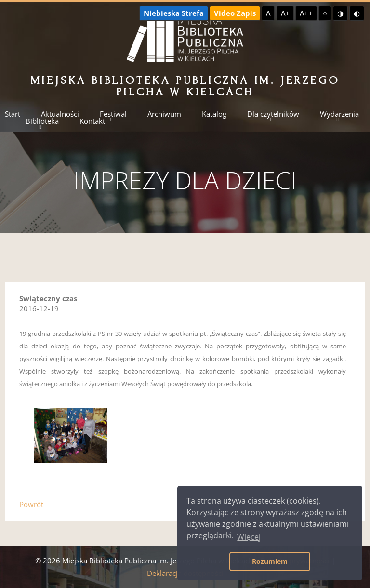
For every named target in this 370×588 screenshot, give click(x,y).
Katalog (214, 114)
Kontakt (92, 121)
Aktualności (60, 114)
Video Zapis (235, 13)
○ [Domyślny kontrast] (325, 13)
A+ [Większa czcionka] (285, 13)
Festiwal (113, 114)
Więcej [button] (249, 537)
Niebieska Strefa (174, 13)
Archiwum (164, 114)
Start (13, 114)
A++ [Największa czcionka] (306, 13)
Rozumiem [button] (270, 561)
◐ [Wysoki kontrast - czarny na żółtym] (357, 13)
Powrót (31, 504)
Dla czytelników (273, 114)
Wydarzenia (339, 114)
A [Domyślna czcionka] (268, 13)
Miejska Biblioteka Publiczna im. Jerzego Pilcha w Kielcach (185, 86)
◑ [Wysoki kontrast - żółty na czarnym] (340, 13)
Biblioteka (42, 121)
